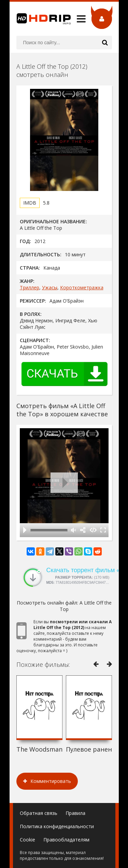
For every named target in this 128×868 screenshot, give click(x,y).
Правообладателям (66, 840)
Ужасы (50, 287)
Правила (75, 813)
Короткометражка (82, 287)
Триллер (30, 287)
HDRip (40, 19)
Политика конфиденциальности (57, 826)
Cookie (27, 840)
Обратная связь (39, 813)
